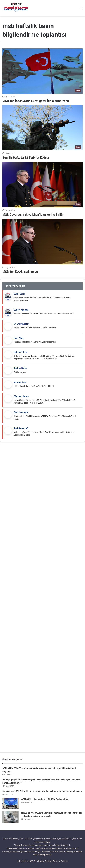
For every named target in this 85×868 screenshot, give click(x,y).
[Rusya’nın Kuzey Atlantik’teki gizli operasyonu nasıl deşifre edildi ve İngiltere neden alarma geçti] (11, 817)
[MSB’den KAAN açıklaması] (42, 242)
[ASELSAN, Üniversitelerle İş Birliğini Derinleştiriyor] (11, 803)
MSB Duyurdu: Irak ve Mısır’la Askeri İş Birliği (33, 215)
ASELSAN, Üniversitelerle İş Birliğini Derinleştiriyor (45, 799)
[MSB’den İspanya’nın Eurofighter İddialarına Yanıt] (42, 71)
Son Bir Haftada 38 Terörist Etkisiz (26, 158)
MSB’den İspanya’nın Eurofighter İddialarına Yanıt (36, 101)
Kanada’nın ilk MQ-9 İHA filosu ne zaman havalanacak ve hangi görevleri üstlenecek (42, 791)
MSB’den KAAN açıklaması (20, 272)
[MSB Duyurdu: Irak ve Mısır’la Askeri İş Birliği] (42, 185)
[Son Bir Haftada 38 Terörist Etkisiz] (42, 128)
